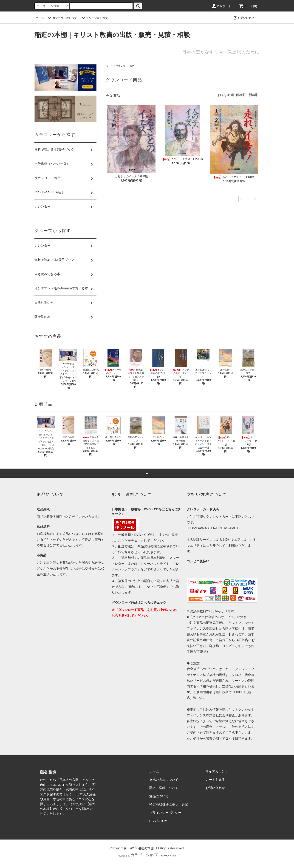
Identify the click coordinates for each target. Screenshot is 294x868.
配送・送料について (164, 788)
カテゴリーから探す (62, 18)
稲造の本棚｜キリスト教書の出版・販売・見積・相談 (112, 35)
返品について (159, 796)
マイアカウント (217, 771)
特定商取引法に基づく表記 (169, 804)
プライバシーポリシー (165, 813)
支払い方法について (164, 780)
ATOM (163, 821)
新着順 (254, 95)
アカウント (221, 6)
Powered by (147, 856)
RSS (153, 821)
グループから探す (94, 18)
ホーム (40, 18)
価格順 (241, 95)
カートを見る (215, 780)
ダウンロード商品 (125, 66)
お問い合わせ (243, 18)
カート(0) (248, 6)
